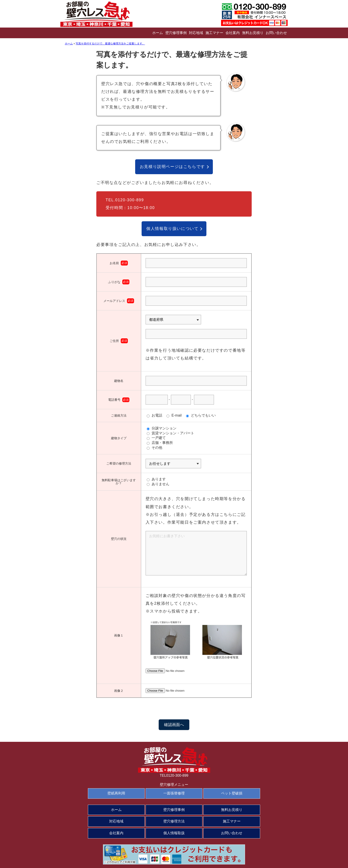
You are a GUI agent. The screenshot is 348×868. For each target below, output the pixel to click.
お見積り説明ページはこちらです (172, 167)
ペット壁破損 (232, 793)
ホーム (158, 33)
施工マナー (214, 33)
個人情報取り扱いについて (172, 229)
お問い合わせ (276, 33)
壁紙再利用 (116, 793)
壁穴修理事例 (176, 33)
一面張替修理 (174, 793)
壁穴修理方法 (174, 821)
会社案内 (233, 33)
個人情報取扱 (174, 833)
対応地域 (196, 33)
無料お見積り (253, 33)
